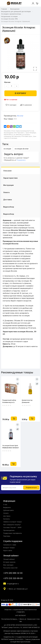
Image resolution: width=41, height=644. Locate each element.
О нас (5, 505)
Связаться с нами (10, 545)
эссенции (7, 149)
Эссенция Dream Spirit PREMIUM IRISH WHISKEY (11, 447)
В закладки (12, 105)
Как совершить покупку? (12, 525)
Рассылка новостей (10, 568)
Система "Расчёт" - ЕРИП (12, 527)
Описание (7, 171)
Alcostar (20, 116)
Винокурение (15, 9)
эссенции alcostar (22, 149)
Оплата (6, 192)
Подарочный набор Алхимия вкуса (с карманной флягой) (9, 401)
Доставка (8, 200)
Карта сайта (8, 550)
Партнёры (7, 536)
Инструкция (8, 185)
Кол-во (7, 82)
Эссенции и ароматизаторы (11, 14)
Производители (9, 530)
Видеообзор (9, 207)
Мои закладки (8, 565)
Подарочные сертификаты (13, 533)
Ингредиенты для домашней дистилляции (16, 11)
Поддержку (21, 160)
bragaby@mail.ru (13, 584)
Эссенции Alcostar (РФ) (9, 19)
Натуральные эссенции (9, 16)
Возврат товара (9, 548)
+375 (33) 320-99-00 (13, 578)
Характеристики (10, 178)
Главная (4, 9)
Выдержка (7, 507)
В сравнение (27, 105)
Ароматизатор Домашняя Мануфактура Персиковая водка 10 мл (29, 401)
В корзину (20, 93)
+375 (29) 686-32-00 (13, 573)
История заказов (9, 562)
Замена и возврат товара (12, 522)
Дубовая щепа (8, 510)
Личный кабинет (9, 559)
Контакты (6, 519)
